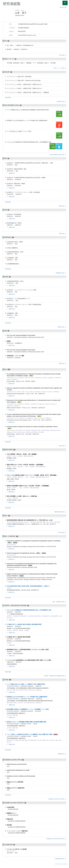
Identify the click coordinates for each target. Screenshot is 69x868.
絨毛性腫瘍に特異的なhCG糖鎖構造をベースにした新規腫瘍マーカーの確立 (28, 709)
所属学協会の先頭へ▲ (61, 273)
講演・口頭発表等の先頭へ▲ (59, 602)
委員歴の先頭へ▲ (62, 327)
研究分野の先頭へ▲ (62, 102)
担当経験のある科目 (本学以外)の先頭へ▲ (56, 839)
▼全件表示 (8, 98)
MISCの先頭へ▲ (62, 533)
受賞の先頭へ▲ (63, 363)
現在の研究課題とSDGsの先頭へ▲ (58, 155)
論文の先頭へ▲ (63, 446)
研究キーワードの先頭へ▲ (60, 68)
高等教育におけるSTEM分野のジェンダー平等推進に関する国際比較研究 (27, 697)
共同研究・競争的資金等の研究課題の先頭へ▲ (55, 676)
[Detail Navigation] (65, 3)
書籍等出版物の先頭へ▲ (60, 512)
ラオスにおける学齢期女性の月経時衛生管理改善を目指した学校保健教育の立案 (29, 610)
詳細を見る (11, 173)
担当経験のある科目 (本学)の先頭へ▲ (57, 799)
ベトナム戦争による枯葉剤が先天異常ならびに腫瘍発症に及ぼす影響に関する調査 (30, 734)
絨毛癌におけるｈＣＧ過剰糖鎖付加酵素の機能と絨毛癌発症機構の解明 (27, 722)
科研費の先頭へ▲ (62, 754)
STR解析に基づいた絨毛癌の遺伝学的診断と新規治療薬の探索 (24, 624)
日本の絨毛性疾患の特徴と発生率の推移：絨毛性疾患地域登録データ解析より (28, 586)
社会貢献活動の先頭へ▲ (60, 859)
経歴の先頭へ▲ (63, 206)
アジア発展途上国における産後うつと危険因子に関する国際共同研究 (26, 684)
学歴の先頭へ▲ (63, 234)
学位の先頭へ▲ (63, 55)
